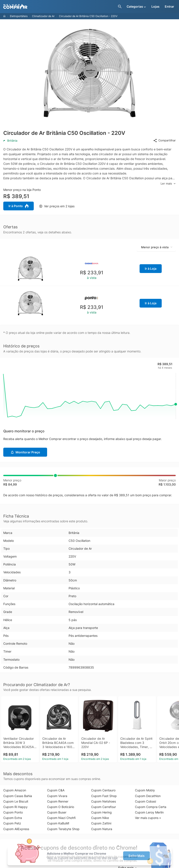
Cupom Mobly (145, 790)
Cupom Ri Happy (15, 807)
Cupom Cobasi (145, 801)
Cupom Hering (101, 812)
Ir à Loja (151, 268)
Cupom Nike (100, 818)
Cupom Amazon (15, 790)
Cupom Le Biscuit (16, 801)
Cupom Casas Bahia (18, 796)
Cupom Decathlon (148, 796)
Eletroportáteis (19, 16)
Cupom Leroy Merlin (149, 812)
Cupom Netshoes (104, 801)
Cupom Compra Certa (151, 807)
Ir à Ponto (19, 206)
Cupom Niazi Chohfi (61, 818)
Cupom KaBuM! (58, 823)
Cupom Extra (13, 818)
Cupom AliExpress (16, 829)
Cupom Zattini (101, 823)
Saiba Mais (136, 856)
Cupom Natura (102, 829)
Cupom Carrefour (104, 807)
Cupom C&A (56, 790)
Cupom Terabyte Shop (63, 829)
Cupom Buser (57, 812)
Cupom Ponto (13, 812)
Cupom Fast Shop (104, 796)
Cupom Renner (58, 801)
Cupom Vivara (57, 796)
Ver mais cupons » (148, 818)
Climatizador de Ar (43, 16)
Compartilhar (164, 141)
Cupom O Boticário (61, 807)
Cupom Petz (12, 823)
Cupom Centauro (103, 790)
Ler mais (168, 184)
